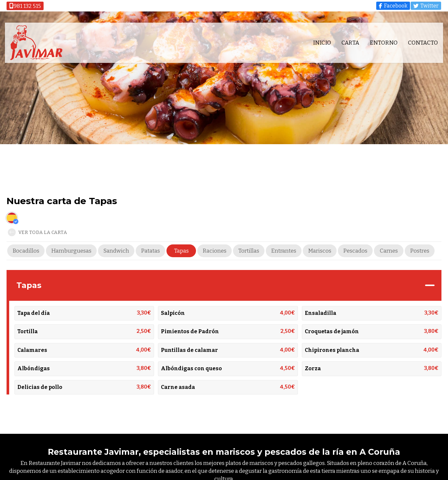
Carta (350, 43)
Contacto (423, 43)
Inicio (322, 43)
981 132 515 (25, 6)
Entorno (383, 43)
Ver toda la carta (37, 232)
